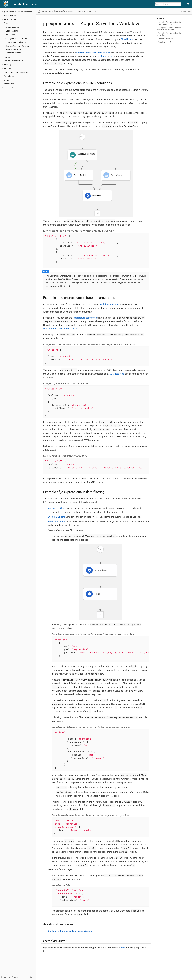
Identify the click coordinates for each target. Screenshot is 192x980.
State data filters (56, 522)
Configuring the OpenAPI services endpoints (70, 931)
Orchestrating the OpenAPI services (61, 329)
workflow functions (109, 304)
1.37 (171, 11)
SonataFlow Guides (25, 4)
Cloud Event (127, 39)
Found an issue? (164, 42)
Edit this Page (185, 11)
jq (112, 56)
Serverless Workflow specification (93, 53)
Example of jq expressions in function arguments (169, 29)
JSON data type (116, 374)
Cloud (6, 80)
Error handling (12, 31)
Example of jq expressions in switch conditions (169, 23)
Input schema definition (16, 42)
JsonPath (101, 56)
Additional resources (166, 39)
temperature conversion (85, 318)
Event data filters (56, 517)
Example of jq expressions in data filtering (169, 34)
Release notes (10, 16)
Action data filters (57, 508)
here (123, 948)
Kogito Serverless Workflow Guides (18, 11)
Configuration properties (16, 38)
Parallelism (10, 35)
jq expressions (12, 27)
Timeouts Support (13, 53)
